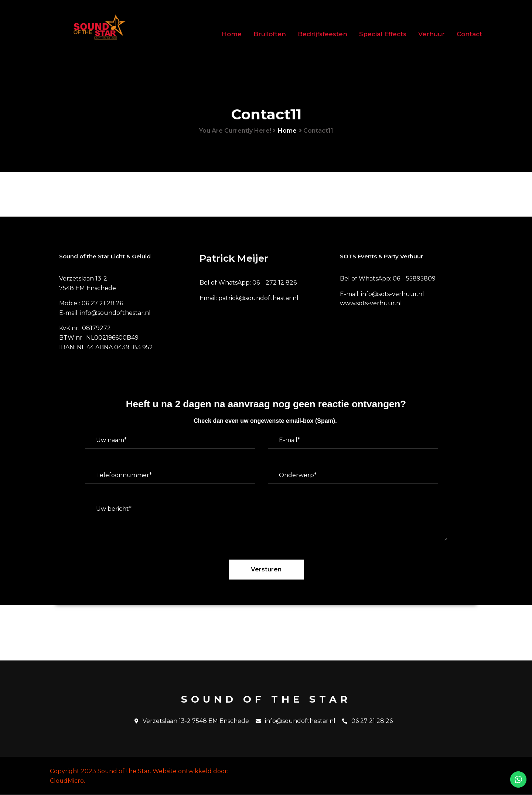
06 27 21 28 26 (367, 721)
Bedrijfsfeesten (323, 34)
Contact (469, 34)
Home (232, 34)
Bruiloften (270, 34)
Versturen (266, 570)
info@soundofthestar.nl (296, 721)
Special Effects (383, 34)
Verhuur (432, 34)
